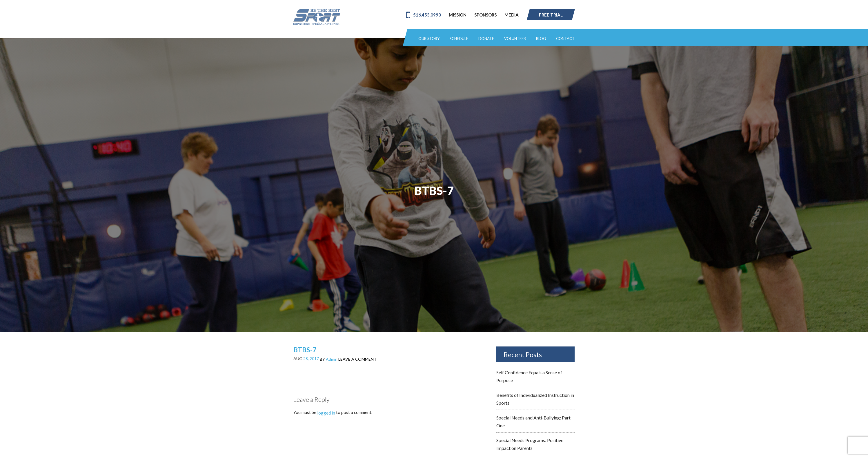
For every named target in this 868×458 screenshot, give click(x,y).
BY (329, 359)
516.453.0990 (424, 15)
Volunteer (515, 39)
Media (512, 15)
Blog (541, 39)
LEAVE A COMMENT (357, 359)
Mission (458, 15)
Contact (565, 39)
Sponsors (485, 15)
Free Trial (551, 15)
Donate (486, 39)
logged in (326, 413)
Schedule (459, 39)
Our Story (429, 39)
